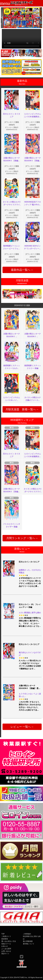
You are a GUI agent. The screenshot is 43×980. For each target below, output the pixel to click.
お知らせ (5, 946)
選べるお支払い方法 (9, 941)
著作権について (29, 944)
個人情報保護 (28, 941)
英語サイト (5, 954)
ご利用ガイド (6, 936)
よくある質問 (6, 949)
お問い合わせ (6, 951)
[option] (21, 18)
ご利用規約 (27, 934)
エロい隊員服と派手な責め (30, 613)
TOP (3, 934)
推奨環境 (5, 939)
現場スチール (6, 944)
